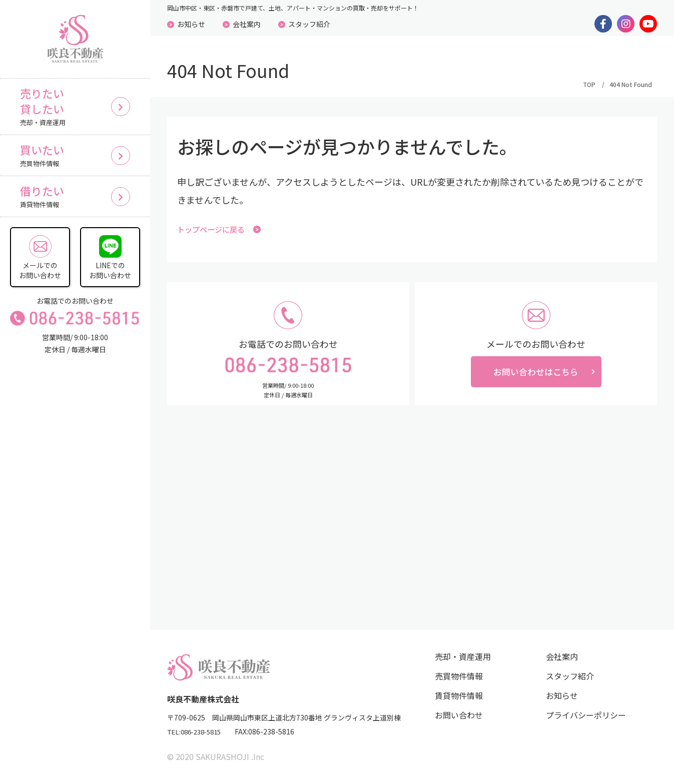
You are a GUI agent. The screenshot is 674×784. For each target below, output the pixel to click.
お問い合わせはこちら (536, 374)
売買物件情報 (459, 676)
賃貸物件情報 (459, 696)
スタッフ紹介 (309, 24)
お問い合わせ (459, 715)
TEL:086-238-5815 (198, 732)
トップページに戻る (221, 230)
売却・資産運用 (463, 657)
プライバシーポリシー (586, 715)
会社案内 (247, 24)
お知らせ (191, 24)
